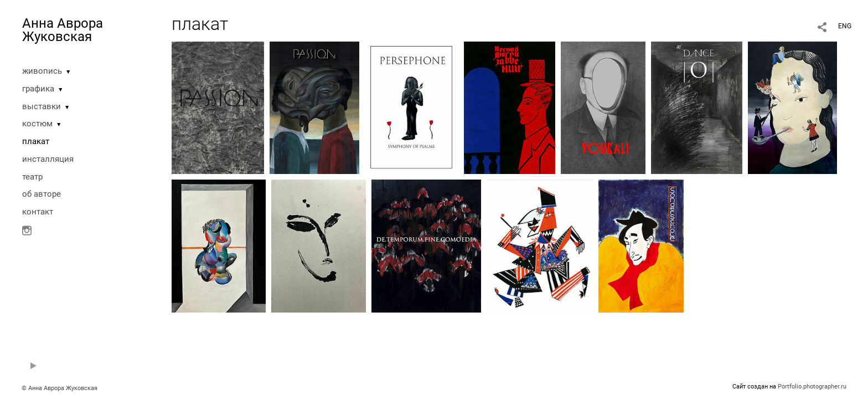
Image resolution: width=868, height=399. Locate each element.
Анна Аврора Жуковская (63, 30)
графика (38, 89)
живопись (42, 71)
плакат (36, 141)
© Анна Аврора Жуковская (60, 388)
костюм (37, 124)
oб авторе (42, 194)
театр (32, 177)
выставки (42, 106)
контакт (38, 212)
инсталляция (48, 159)
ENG (845, 26)
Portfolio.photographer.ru (812, 387)
